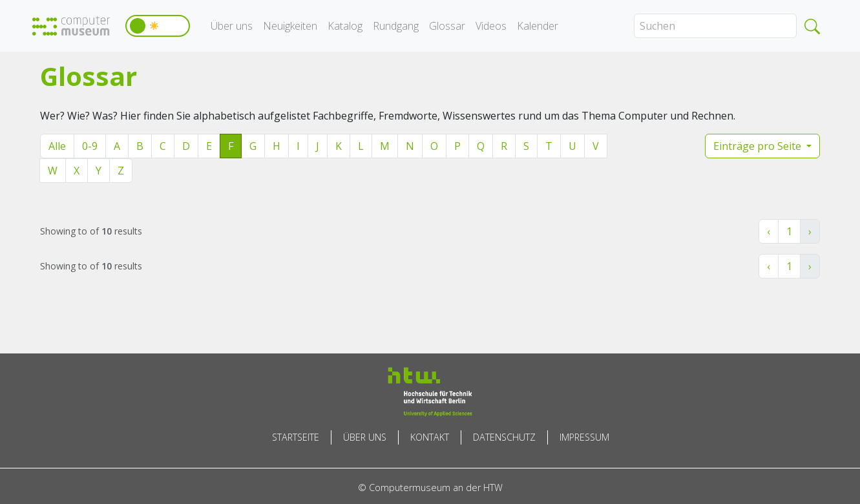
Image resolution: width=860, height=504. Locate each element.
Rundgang (396, 26)
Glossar (447, 26)
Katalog (345, 26)
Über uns (232, 26)
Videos (491, 26)
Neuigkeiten (290, 26)
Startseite (296, 437)
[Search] (715, 26)
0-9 (90, 146)
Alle (57, 146)
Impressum (584, 437)
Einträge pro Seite (759, 146)
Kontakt (430, 437)
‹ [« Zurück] (769, 231)
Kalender (538, 26)
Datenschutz (504, 437)
